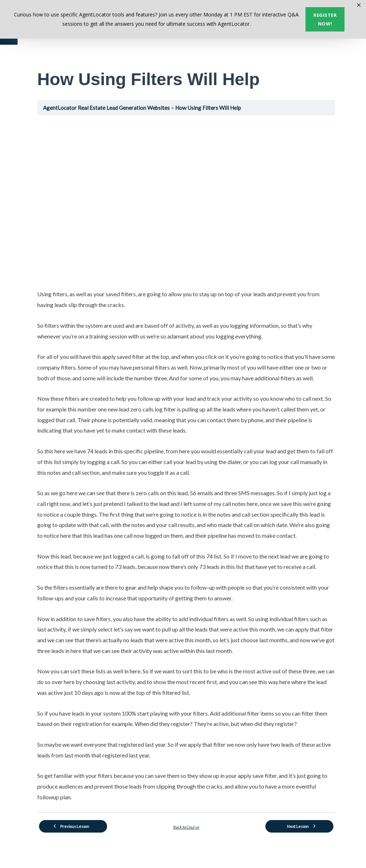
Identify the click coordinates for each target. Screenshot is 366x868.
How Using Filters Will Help (208, 108)
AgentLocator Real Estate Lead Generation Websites (107, 108)
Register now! (325, 19)
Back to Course (186, 827)
